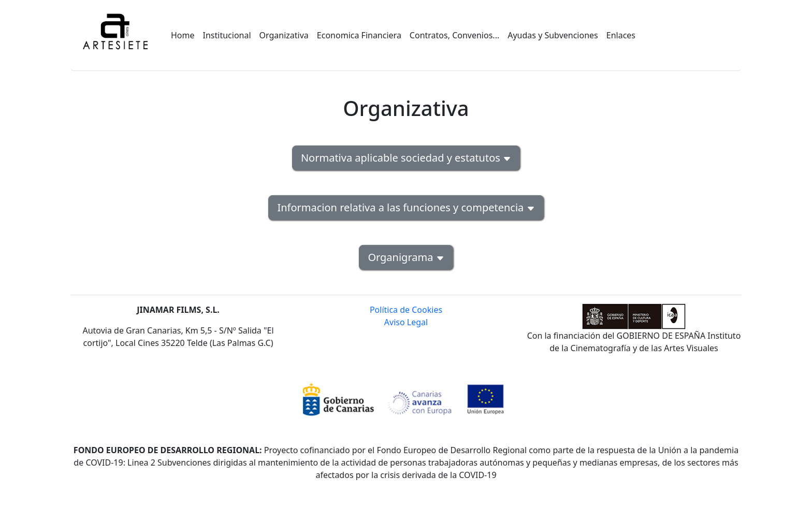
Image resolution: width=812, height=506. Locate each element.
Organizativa (284, 35)
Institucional (227, 35)
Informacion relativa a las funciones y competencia (406, 207)
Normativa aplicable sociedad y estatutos (406, 158)
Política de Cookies (406, 310)
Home (183, 35)
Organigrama (406, 257)
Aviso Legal (406, 322)
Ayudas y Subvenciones (553, 35)
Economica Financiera (359, 35)
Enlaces (621, 35)
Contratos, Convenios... (454, 35)
